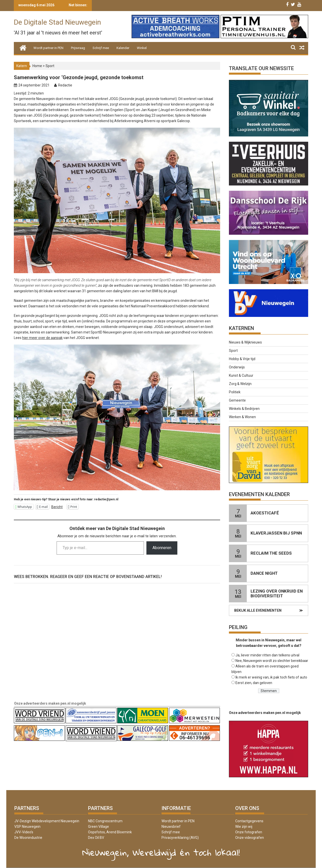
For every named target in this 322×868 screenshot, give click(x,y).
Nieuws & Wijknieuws (245, 342)
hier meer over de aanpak (42, 338)
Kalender (123, 48)
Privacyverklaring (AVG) (180, 838)
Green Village (98, 827)
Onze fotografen (249, 832)
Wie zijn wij (244, 827)
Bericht (57, 507)
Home (37, 66)
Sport (50, 66)
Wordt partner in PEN (48, 48)
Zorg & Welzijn (240, 384)
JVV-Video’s (24, 832)
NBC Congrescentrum (105, 821)
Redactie (65, 85)
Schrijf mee (101, 48)
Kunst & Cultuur (241, 375)
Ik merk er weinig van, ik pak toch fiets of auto (271, 677)
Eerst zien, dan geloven (254, 683)
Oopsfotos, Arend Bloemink (110, 832)
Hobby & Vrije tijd (242, 359)
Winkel (142, 48)
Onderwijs (237, 367)
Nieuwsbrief (171, 827)
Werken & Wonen (242, 417)
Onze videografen (250, 838)
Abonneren (162, 548)
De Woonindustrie (28, 838)
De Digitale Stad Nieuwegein (57, 22)
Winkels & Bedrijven (244, 409)
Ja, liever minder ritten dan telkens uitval (267, 655)
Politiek (235, 392)
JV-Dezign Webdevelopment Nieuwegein (47, 821)
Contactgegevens (249, 821)
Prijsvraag (78, 48)
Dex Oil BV (96, 838)
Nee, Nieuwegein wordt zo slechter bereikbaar (272, 661)
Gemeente (237, 400)
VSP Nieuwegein (27, 827)
